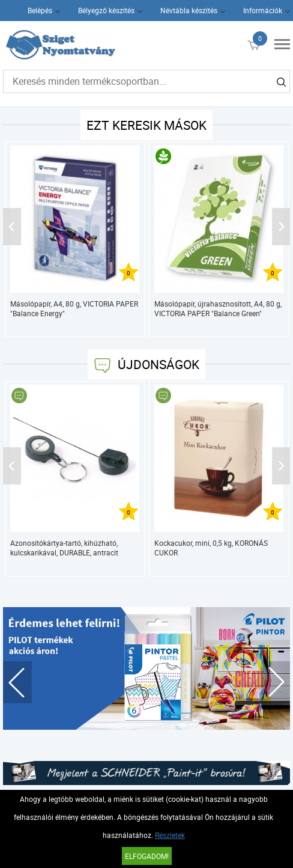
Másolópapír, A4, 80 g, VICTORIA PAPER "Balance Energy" (74, 308)
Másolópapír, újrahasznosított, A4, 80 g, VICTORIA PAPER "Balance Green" (218, 308)
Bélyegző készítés (106, 10)
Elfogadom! (147, 856)
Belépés (40, 10)
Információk (263, 10)
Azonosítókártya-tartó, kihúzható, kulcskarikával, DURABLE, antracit (64, 548)
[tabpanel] (147, 668)
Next (276, 682)
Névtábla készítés (189, 10)
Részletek (170, 835)
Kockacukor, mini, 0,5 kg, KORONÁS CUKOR (211, 548)
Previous (17, 682)
